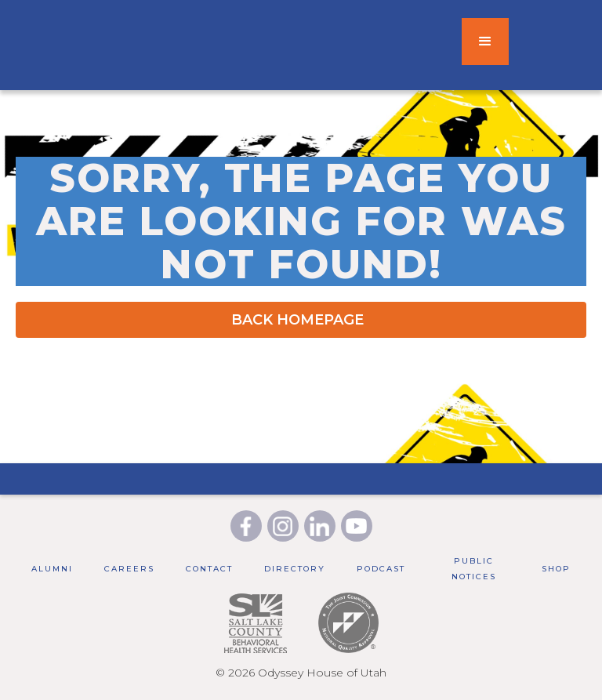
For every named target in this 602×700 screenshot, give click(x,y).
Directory (295, 569)
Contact (209, 569)
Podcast (381, 569)
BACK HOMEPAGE (297, 320)
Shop (556, 569)
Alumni (52, 569)
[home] (230, 42)
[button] (485, 42)
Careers (129, 569)
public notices (474, 569)
